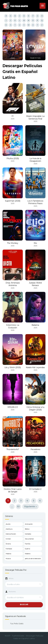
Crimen (8, 539)
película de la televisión (33, 559)
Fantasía (9, 549)
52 (18, 507)
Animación (29, 524)
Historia (8, 554)
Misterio (28, 554)
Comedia (28, 534)
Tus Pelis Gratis (17, 624)
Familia (28, 544)
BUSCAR (24, 604)
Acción (8, 524)
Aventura (9, 529)
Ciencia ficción (11, 534)
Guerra (27, 549)
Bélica (27, 529)
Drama (8, 544)
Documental (29, 539)
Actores (12, 591)
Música (8, 559)
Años (11, 578)
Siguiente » (30, 507)
